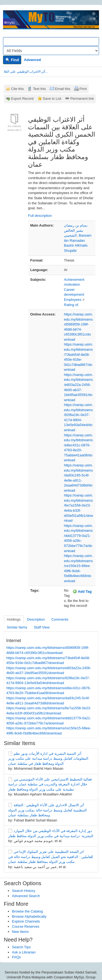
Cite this (18, 89)
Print (83, 89)
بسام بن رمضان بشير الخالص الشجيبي (76, 230)
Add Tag (82, 591)
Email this (63, 89)
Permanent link (82, 99)
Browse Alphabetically (29, 916)
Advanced (32, 60)
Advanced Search (26, 896)
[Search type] (51, 51)
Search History (24, 891)
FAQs (16, 957)
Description (36, 619)
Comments (60, 619)
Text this (39, 89)
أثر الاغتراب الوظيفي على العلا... (26, 72)
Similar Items (17, 627)
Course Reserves (26, 926)
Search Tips (21, 947)
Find (12, 60)
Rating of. (72, 305)
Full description (40, 216)
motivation (72, 284)
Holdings (14, 619)
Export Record (22, 99)
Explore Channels (26, 921)
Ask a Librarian (24, 952)
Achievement (74, 280)
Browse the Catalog (27, 911)
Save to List (52, 99)
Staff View (42, 627)
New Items (20, 932)
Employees (73, 300)
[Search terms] (51, 41)
